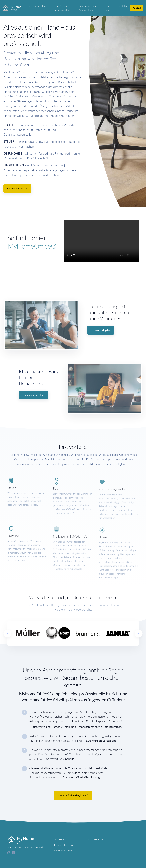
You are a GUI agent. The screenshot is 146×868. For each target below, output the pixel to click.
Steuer (12, 500)
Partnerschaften (96, 839)
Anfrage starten (17, 188)
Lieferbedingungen (63, 850)
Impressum (59, 839)
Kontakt (137, 8)
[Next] (139, 633)
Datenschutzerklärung (65, 845)
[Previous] (7, 633)
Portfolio (122, 6)
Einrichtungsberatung (36, 6)
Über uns (108, 8)
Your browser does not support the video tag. (102, 241)
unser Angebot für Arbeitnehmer (88, 8)
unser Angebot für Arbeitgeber (62, 8)
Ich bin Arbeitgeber (101, 330)
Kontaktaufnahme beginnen (73, 795)
